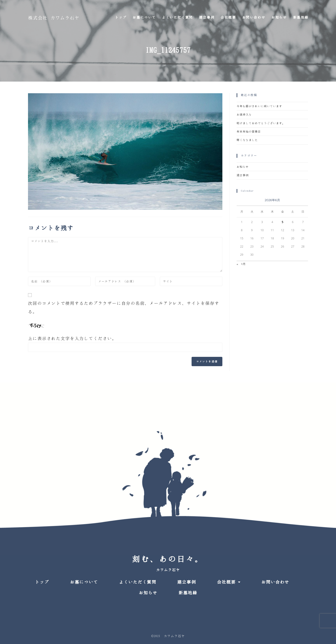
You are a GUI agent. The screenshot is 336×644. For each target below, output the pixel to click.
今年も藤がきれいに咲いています (259, 106)
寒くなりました (247, 140)
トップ (42, 582)
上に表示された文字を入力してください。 (72, 338)
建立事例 (243, 175)
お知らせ (243, 167)
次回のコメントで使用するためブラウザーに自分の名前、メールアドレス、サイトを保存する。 (124, 307)
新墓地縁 (188, 593)
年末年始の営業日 (249, 132)
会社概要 (229, 582)
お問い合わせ (275, 582)
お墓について (84, 582)
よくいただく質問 (138, 582)
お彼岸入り (244, 115)
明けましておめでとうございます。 (261, 123)
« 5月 (241, 264)
